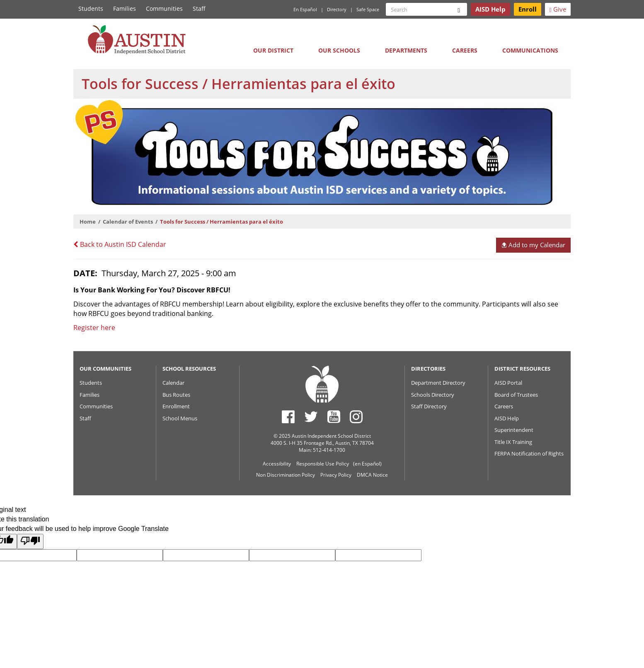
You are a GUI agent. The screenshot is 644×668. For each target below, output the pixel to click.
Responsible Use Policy (323, 464)
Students (91, 8)
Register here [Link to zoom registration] (94, 328)
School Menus (180, 418)
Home (88, 222)
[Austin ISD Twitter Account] (311, 417)
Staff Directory (429, 406)
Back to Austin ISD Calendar (120, 244)
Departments (406, 50)
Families (125, 8)
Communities (164, 8)
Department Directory (438, 383)
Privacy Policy (336, 475)
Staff (199, 8)
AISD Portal (508, 383)
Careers (465, 50)
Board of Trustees (516, 395)
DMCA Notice (372, 475)
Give (558, 9)
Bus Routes (176, 395)
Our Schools (339, 50)
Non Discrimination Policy (286, 475)
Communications (530, 50)
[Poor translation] (30, 541)
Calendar (173, 383)
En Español (305, 9)
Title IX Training (513, 442)
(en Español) (367, 464)
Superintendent (514, 430)
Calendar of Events (128, 222)
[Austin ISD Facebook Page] (288, 417)
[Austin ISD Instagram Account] (356, 417)
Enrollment (176, 406)
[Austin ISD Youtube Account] (334, 417)
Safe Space (368, 9)
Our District (273, 50)
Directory (337, 9)
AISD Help (507, 418)
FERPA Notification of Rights (529, 453)
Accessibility (277, 464)
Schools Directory (433, 395)
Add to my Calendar (533, 245)
